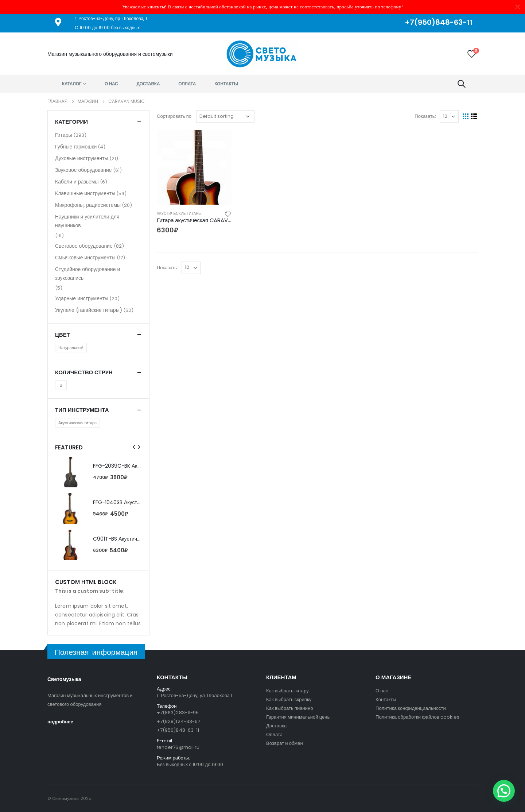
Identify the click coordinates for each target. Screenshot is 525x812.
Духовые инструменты (82, 158)
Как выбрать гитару (287, 691)
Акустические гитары (179, 214)
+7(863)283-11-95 (178, 713)
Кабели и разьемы (77, 182)
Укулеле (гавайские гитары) (89, 310)
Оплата (187, 84)
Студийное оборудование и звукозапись (87, 274)
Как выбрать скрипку (289, 699)
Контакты (226, 84)
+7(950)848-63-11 (178, 730)
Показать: (425, 116)
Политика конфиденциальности (411, 708)
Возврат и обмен (285, 743)
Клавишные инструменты (85, 193)
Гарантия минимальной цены (298, 717)
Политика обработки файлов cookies (417, 717)
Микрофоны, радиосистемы (88, 205)
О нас (111, 84)
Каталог (72, 84)
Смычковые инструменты (85, 258)
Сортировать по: (175, 116)
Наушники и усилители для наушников (87, 221)
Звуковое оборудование (83, 170)
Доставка (148, 84)
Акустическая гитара (77, 423)
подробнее (60, 722)
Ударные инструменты (82, 298)
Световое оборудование (84, 246)
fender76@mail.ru (178, 747)
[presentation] (134, 447)
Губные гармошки (76, 147)
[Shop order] (225, 116)
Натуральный (71, 348)
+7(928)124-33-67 (178, 721)
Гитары (64, 135)
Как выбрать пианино (290, 708)
